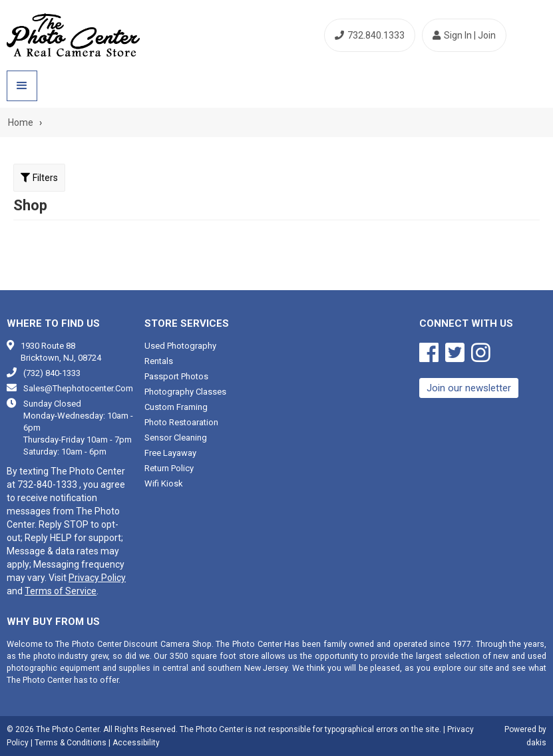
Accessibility (136, 743)
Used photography (180, 346)
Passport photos (176, 376)
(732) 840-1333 (52, 373)
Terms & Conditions (71, 743)
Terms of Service (61, 591)
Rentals (159, 361)
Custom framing (176, 407)
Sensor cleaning (176, 438)
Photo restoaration (181, 422)
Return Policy (169, 468)
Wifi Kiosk (164, 483)
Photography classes (185, 392)
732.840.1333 (370, 35)
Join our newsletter (469, 388)
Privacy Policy (97, 578)
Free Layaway (170, 453)
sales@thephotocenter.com (78, 388)
